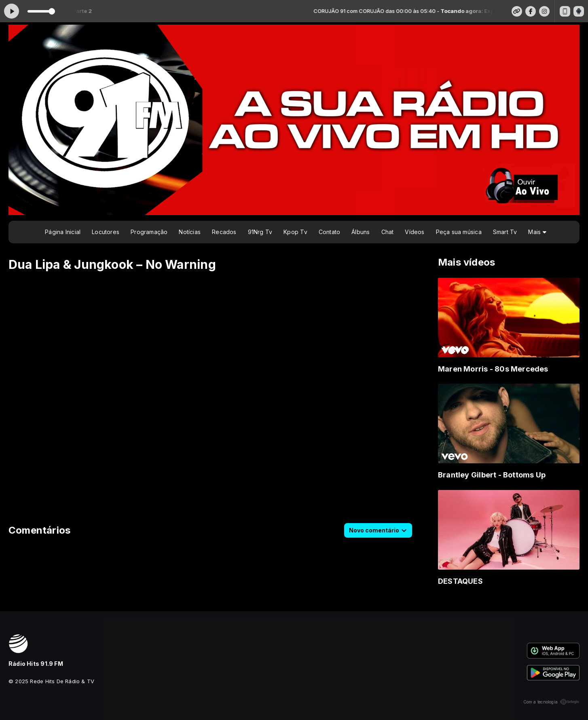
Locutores (106, 232)
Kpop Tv (295, 232)
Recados (224, 232)
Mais (537, 232)
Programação (149, 232)
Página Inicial (63, 232)
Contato (329, 232)
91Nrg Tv (260, 232)
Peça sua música (459, 232)
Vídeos (415, 232)
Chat (388, 232)
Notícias (190, 232)
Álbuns (361, 232)
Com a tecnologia (551, 702)
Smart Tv (505, 232)
